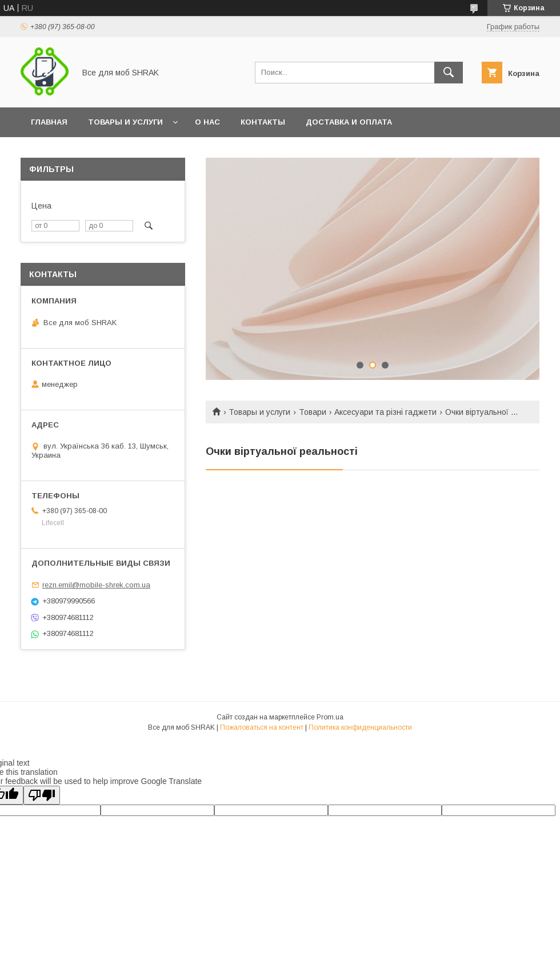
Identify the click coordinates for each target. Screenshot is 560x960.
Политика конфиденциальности (360, 727)
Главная (49, 122)
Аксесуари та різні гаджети (385, 412)
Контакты (263, 122)
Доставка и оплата (349, 122)
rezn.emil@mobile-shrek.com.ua (96, 585)
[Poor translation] (42, 795)
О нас (207, 122)
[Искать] (449, 73)
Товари (313, 412)
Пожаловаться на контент (262, 727)
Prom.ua (330, 717)
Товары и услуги (125, 122)
